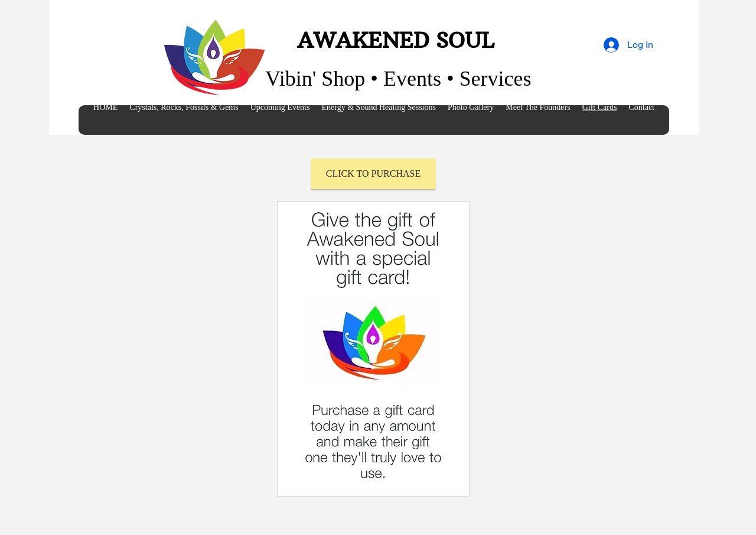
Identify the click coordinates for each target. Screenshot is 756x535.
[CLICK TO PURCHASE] (373, 174)
